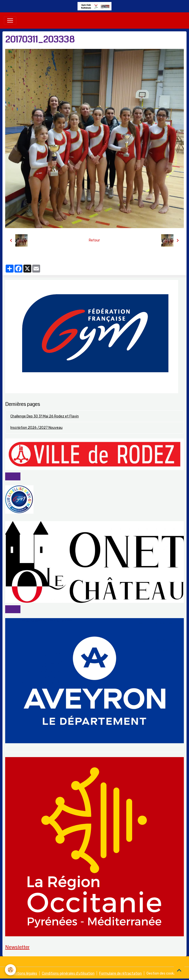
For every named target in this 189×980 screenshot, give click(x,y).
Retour (94, 240)
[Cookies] (10, 970)
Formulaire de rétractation (120, 973)
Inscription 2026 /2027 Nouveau (36, 428)
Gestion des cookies (162, 973)
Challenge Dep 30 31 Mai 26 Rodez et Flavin (45, 416)
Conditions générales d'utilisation (68, 973)
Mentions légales (24, 973)
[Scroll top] (179, 970)
